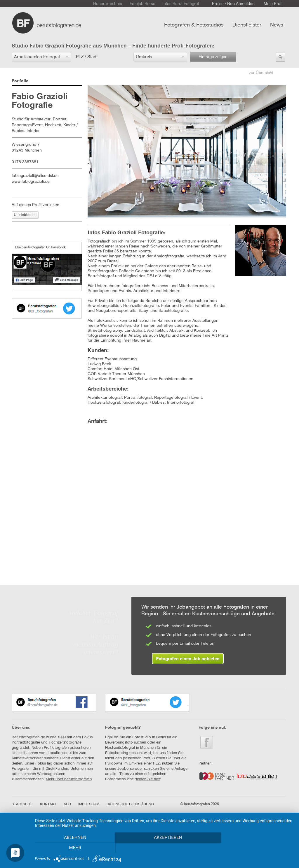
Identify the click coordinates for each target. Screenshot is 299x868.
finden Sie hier (148, 779)
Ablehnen (74, 848)
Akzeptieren (164, 848)
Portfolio (20, 81)
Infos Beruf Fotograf (181, 4)
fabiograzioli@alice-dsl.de (35, 176)
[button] (41, 57)
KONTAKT (48, 804)
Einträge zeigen (213, 57)
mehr (255, 848)
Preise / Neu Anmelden (233, 4)
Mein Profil (273, 4)
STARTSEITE (22, 804)
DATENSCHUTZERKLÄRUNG (130, 804)
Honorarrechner (108, 4)
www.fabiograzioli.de (31, 182)
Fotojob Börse (142, 4)
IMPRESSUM (89, 804)
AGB (67, 804)
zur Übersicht (261, 73)
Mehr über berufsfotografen (69, 779)
